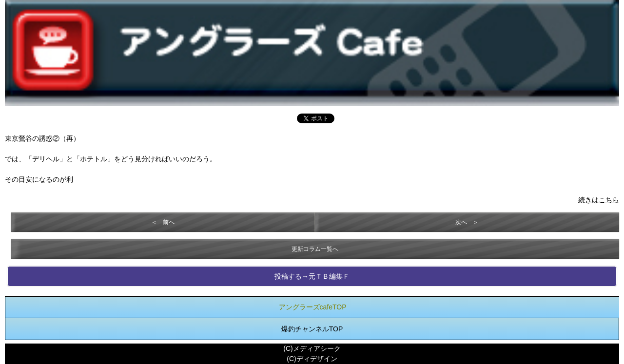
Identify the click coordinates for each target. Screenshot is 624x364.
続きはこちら (599, 200)
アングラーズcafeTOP (313, 307)
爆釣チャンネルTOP (312, 329)
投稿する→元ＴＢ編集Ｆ (312, 276)
